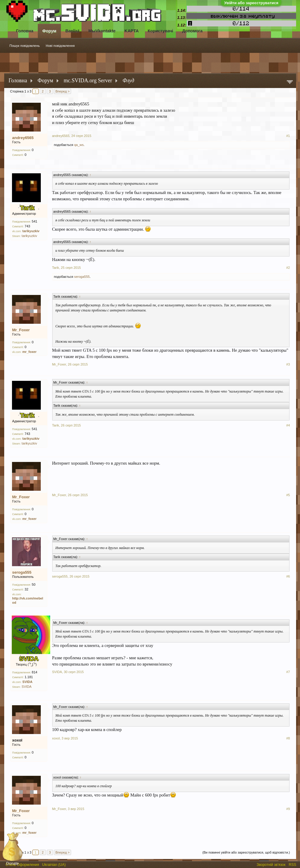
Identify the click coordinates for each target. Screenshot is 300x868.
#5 (288, 495)
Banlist (72, 31)
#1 (288, 136)
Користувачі (160, 31)
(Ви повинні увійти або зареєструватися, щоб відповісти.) (246, 852)
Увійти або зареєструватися (251, 3)
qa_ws (79, 145)
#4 (288, 425)
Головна (25, 31)
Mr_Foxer (21, 330)
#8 (288, 738)
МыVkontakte (102, 31)
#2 (288, 268)
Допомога (192, 31)
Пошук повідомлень (25, 46)
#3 (288, 364)
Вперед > (63, 91)
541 (34, 221)
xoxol (17, 740)
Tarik (56, 268)
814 (34, 672)
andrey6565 (23, 138)
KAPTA (132, 31)
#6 (288, 576)
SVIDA (27, 687)
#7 (288, 672)
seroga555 (82, 277)
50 (34, 584)
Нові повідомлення (60, 46)
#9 (288, 809)
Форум (49, 31)
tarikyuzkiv (29, 236)
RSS (293, 864)
